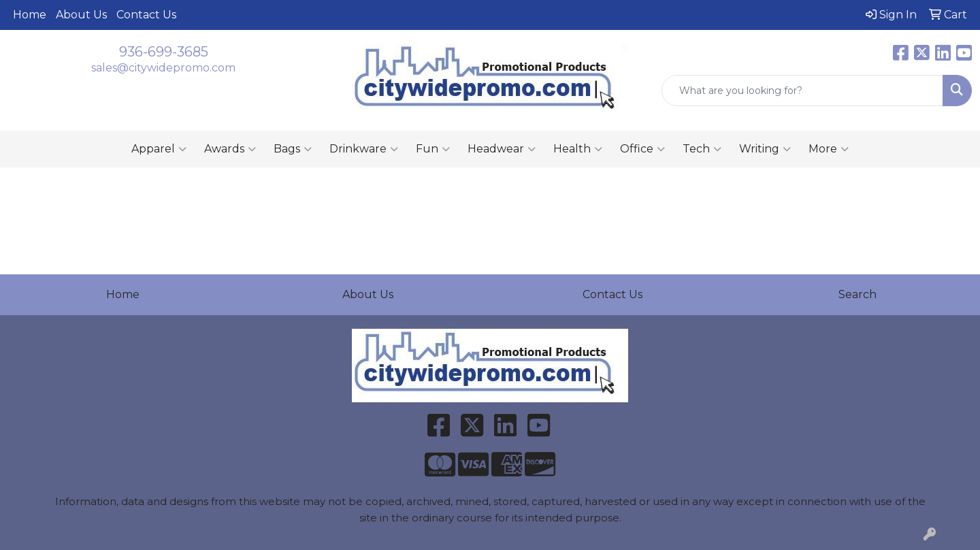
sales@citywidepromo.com (163, 68)
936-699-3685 (164, 52)
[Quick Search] (802, 91)
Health (578, 149)
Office (642, 149)
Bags (293, 149)
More (829, 149)
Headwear (502, 149)
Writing (765, 149)
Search (857, 294)
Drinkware (364, 149)
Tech (702, 149)
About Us (81, 15)
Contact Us (146, 15)
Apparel (159, 149)
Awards (230, 149)
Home (30, 15)
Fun (433, 149)
